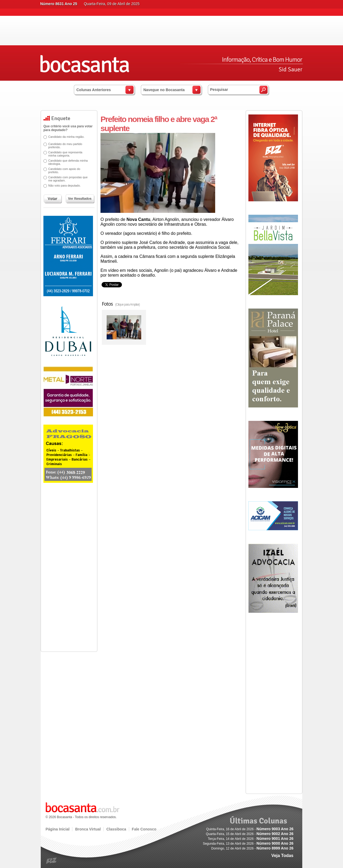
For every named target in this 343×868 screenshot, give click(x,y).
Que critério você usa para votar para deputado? (66, 128)
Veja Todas (282, 856)
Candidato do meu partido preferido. (63, 146)
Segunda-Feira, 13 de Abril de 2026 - (248, 844)
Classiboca (116, 829)
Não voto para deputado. (63, 186)
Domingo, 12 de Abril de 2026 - (252, 848)
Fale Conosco (144, 829)
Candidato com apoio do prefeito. (62, 170)
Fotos (121, 304)
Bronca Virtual (88, 829)
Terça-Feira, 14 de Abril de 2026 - (251, 839)
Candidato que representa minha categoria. (63, 154)
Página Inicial (57, 829)
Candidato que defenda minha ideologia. (66, 162)
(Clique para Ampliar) (128, 305)
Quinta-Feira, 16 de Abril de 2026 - (250, 829)
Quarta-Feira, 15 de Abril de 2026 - (250, 834)
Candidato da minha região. (64, 137)
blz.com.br (52, 861)
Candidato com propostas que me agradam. (66, 179)
